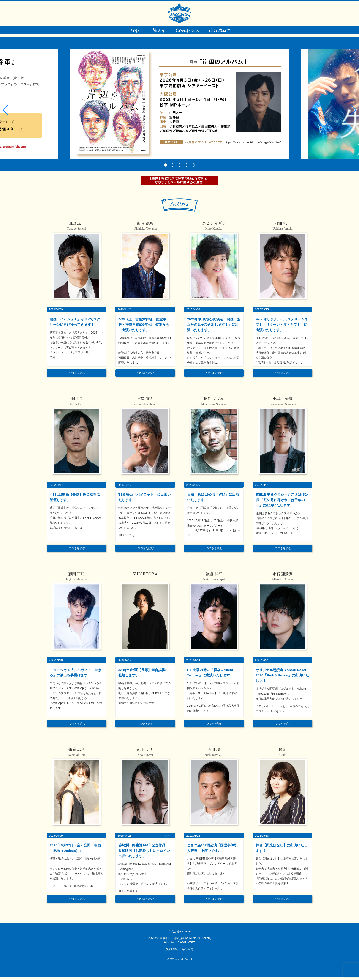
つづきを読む (77, 375)
